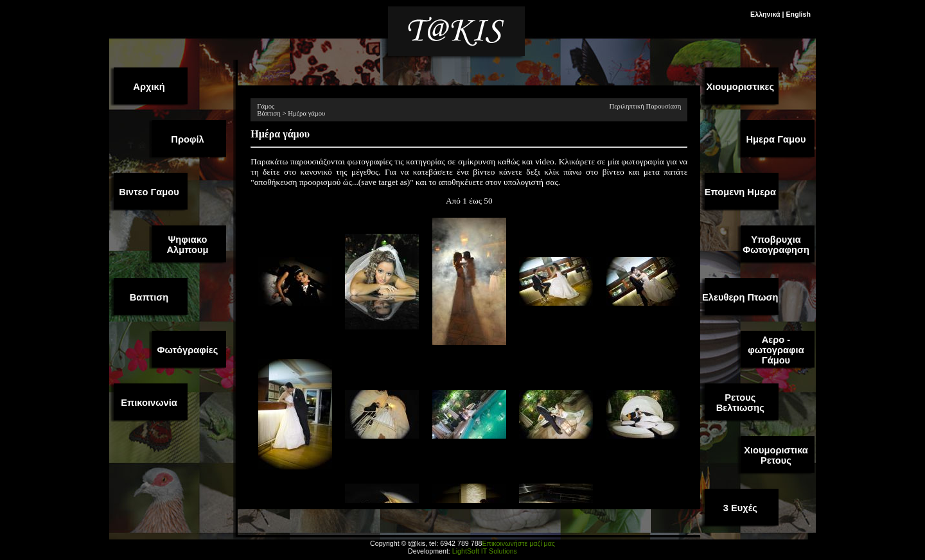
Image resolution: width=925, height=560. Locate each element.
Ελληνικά (765, 14)
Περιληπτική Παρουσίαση (645, 106)
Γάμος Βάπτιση (269, 110)
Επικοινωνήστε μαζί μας (518, 543)
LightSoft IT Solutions (485, 551)
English (798, 14)
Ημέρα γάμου (306, 113)
